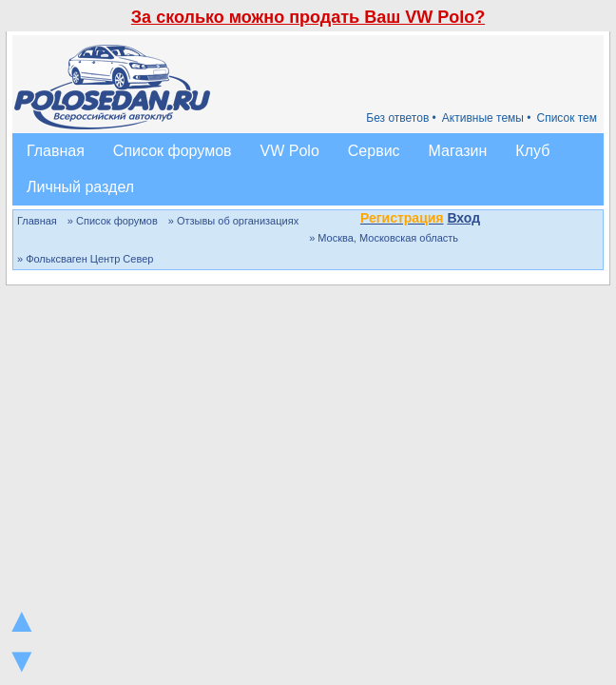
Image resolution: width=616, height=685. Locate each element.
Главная (56, 151)
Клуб (532, 151)
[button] (491, 220)
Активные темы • (487, 118)
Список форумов (173, 151)
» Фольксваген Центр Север (85, 259)
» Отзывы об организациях (233, 221)
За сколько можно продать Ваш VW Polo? (308, 17)
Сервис (374, 151)
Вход (463, 218)
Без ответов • (401, 118)
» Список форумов (113, 221)
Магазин (458, 151)
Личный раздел (80, 187)
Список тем (567, 118)
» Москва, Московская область (384, 238)
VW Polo (290, 151)
